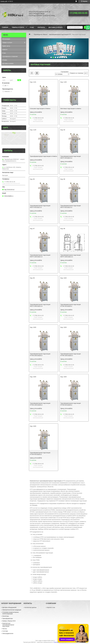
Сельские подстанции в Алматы (40, 109)
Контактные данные (31, 607)
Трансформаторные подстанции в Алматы (43, 156)
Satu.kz (53, 641)
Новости (5, 50)
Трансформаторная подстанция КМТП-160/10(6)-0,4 (71, 256)
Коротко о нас (51, 607)
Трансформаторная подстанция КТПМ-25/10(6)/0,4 (71, 305)
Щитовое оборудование (9, 607)
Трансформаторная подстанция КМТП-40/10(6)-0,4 (40, 206)
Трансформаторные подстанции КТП (60, 34)
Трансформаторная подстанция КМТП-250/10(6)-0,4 (40, 305)
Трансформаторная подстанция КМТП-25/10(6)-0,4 (71, 157)
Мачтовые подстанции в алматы (71, 109)
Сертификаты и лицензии (10, 56)
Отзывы (5, 60)
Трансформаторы (8, 619)
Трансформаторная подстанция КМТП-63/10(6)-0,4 (71, 206)
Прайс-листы (6, 46)
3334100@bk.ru (9, 196)
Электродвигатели (8, 633)
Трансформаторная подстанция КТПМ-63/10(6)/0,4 (71, 404)
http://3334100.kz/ (9, 190)
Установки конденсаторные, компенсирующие (11, 613)
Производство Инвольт (41, 34)
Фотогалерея (6, 39)
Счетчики (5, 631)
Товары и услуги (18, 27)
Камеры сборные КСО (9, 621)
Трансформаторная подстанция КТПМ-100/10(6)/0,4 (40, 404)
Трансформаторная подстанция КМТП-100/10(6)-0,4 (40, 256)
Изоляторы (6, 616)
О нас (32, 27)
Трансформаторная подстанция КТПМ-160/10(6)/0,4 (71, 355)
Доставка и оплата (56, 27)
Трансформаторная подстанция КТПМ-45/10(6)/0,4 (40, 453)
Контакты (41, 27)
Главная (5, 27)
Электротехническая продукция (12, 610)
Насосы (5, 629)
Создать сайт (4, 1)
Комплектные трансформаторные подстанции (8, 625)
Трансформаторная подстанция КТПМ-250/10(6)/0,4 (40, 355)
